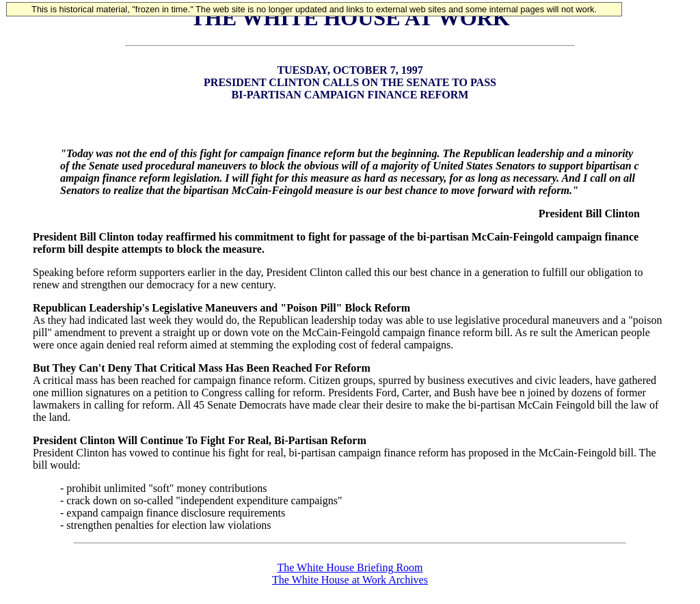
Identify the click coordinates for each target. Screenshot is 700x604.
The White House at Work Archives (350, 580)
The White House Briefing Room (350, 567)
